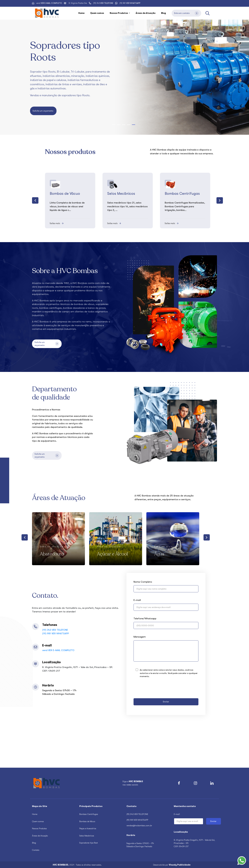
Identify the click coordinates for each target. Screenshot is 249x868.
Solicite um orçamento (43, 111)
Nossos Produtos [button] (119, 13)
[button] (114, 125)
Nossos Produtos (39, 828)
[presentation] (35, 200)
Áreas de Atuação (146, 13)
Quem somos (97, 13)
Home (81, 13)
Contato (36, 850)
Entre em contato (186, 13)
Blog (164, 13)
